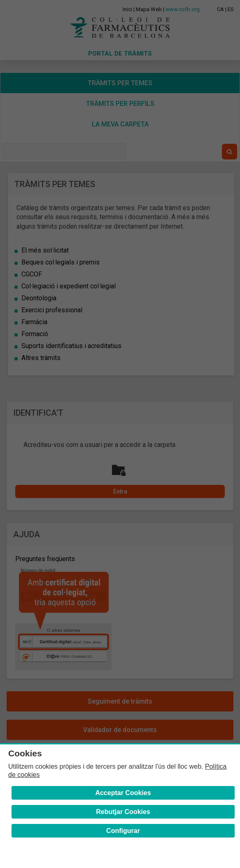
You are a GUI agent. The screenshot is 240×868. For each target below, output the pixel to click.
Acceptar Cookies (123, 793)
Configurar (123, 831)
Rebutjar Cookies (123, 812)
